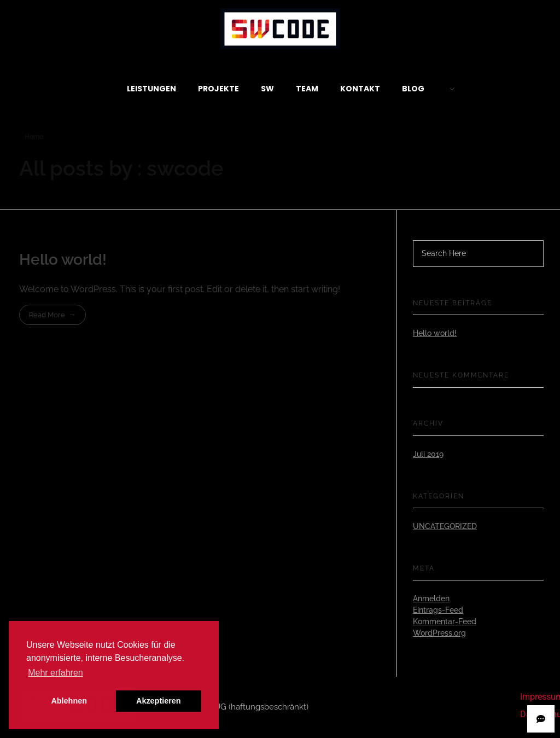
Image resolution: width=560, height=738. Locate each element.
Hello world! (63, 260)
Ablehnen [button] (69, 701)
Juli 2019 (428, 454)
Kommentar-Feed (445, 621)
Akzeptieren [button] (159, 701)
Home (34, 137)
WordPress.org (439, 633)
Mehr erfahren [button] (56, 673)
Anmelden (431, 598)
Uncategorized (445, 526)
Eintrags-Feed (438, 610)
